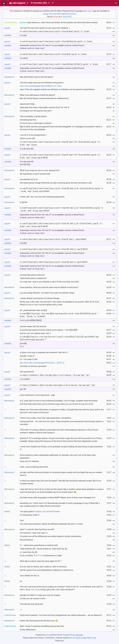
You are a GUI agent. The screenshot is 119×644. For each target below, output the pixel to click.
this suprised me (27, 372)
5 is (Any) (24, 58)
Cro (48, 635)
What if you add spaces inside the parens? (38, 95)
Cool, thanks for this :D (29, 576)
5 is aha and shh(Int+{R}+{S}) (27, 163)
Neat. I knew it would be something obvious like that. (42, 626)
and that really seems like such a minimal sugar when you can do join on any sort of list (57, 404)
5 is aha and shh (27, 149)
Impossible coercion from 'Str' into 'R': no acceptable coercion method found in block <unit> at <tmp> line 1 (52, 47)
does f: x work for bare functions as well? (37, 529)
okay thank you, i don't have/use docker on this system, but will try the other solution (59, 22)
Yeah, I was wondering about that (34, 467)
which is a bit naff (27, 138)
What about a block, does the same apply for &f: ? (41, 561)
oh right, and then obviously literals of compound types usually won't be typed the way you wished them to (61, 474)
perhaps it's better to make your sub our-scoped (40, 595)
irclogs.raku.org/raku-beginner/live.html (60, 14)
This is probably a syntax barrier (33, 116)
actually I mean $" (27, 356)
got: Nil (23, 389)
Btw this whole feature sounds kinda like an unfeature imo (44, 98)
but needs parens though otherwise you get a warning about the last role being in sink (56, 183)
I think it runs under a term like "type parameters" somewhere (46, 418)
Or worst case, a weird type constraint (36, 123)
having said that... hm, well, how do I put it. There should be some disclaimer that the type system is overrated (62, 423)
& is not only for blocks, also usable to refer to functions (43, 567)
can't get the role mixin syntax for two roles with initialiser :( (45, 28)
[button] (116, 3)
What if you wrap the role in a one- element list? (40, 170)
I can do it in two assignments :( (33, 135)
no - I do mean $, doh (29, 359)
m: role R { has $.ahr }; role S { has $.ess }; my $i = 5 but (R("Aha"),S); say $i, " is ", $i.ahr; (56, 41)
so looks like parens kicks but (32, 275)
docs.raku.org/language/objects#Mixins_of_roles (41, 86)
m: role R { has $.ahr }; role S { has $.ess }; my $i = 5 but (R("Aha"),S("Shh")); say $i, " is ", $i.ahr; (59, 64)
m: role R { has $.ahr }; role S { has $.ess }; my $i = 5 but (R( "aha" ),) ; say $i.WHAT (54, 249)
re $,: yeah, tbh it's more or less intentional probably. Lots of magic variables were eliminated (59, 401)
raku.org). (88, 11)
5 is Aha (23, 35)
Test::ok (34, 590)
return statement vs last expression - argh (37, 395)
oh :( (42, 363)
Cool (22, 520)
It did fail (24, 202)
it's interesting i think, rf (30, 515)
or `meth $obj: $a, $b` (29, 552)
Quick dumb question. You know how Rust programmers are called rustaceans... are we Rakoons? (61, 615)
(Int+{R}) (23, 243)
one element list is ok (29, 179)
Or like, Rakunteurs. (28, 630)
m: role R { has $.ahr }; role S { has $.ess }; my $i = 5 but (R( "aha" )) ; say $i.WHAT (54, 262)
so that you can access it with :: (33, 598)
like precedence (26, 540)
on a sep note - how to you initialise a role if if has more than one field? (49, 282)
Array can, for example (29, 461)
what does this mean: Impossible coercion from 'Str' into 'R (45, 107)
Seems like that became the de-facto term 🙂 (39, 621)
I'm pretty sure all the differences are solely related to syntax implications (51, 536)
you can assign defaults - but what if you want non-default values (47, 293)
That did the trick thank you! (32, 604)
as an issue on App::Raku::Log (83, 638)
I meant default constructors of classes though (40, 298)
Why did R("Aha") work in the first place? (37, 77)
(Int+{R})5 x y (23, 345)
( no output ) (25, 379)
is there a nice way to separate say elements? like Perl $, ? (44, 352)
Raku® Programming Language (70, 635)
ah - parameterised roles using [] (33, 310)
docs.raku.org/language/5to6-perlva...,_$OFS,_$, (44, 363)
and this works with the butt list (33, 326)
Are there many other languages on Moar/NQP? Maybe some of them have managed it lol (58, 498)
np (21, 581)
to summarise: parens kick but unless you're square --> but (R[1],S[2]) (49, 330)
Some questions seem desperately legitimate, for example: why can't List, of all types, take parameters (58, 457)
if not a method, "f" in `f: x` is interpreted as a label (41, 556)
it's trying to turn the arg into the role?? (36, 111)
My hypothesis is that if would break (35, 174)
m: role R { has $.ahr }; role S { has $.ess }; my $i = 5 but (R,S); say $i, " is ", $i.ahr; (53, 54)
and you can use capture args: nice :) (35, 333)
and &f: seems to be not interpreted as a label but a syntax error (47, 570)
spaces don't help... (28, 104)
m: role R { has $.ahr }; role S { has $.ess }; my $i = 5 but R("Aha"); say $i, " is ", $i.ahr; (55, 31)
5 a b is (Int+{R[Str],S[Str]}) (31, 320)
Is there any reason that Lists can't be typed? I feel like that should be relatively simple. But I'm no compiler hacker (61, 482)
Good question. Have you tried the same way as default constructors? (49, 287)
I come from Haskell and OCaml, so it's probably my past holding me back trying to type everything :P (61, 448)
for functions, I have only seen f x (34, 533)
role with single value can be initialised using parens (42, 83)
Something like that (28, 120)
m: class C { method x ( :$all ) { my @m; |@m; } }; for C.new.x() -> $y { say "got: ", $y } (55, 375)
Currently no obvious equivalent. (33, 366)
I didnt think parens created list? (33, 278)
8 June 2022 (66, 17)
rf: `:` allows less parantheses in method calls (39, 545)
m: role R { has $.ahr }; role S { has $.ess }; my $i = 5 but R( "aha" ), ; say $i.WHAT (53, 239)
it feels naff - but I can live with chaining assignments (42, 197)
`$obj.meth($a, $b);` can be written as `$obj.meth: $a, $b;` (44, 549)
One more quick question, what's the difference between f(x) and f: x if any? (51, 524)
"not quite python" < (40, 512)
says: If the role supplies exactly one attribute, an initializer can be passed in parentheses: (57, 89)
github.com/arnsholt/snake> (48, 512)
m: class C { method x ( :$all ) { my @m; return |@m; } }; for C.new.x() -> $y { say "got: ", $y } (57, 385)
